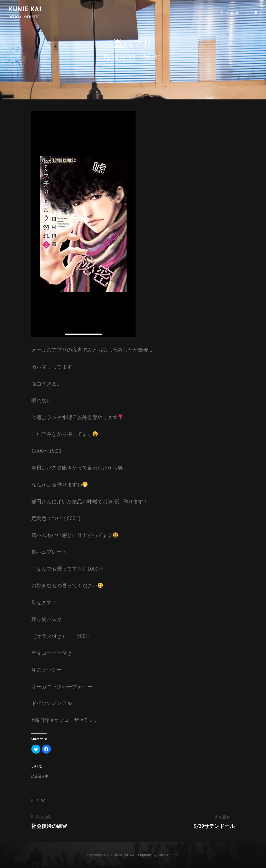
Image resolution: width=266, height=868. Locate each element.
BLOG (41, 801)
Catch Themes (168, 855)
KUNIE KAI (25, 9)
